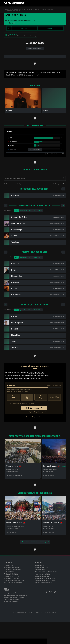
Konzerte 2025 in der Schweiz (45, 601)
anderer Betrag (54, 420)
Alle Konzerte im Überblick (44, 605)
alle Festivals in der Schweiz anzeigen (34, 564)
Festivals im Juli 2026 (11, 601)
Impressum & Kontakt (11, 624)
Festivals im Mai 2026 (11, 596)
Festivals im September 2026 (14, 603)
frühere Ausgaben (47, 9)
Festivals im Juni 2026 (12, 598)
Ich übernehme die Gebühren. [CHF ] (22, 426)
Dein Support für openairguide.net (16, 617)
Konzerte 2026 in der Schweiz (45, 603)
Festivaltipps (8, 587)
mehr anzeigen (35, 172)
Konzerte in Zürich (41, 590)
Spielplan (50, 28)
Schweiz (24, 9)
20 (27, 420)
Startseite (8, 9)
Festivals (17, 9)
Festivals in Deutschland (12, 592)
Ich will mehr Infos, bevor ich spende (34, 439)
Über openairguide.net (12, 615)
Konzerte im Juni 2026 (43, 596)
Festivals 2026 (9, 594)
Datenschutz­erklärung (11, 622)
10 (13, 420)
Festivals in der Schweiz (12, 590)
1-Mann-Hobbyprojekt (36, 395)
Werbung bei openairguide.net (14, 619)
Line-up (24, 28)
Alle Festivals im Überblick (13, 605)
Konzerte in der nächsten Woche (46, 594)
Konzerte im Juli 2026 (43, 598)
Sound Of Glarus (34, 9)
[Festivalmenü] (9, 28)
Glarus (11, 23)
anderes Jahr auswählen (35, 49)
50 (41, 420)
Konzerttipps (39, 587)
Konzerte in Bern (41, 592)
